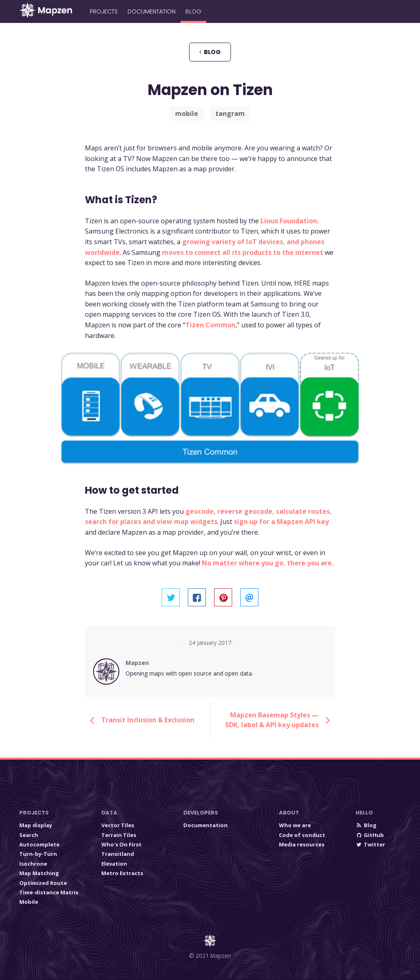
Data (109, 813)
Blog (193, 11)
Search (29, 835)
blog (210, 52)
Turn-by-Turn (38, 854)
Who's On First (121, 844)
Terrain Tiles (119, 835)
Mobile (29, 902)
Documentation (152, 11)
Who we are (295, 825)
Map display (36, 825)
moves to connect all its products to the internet (243, 252)
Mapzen (137, 663)
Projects (104, 11)
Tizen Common (210, 325)
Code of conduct (302, 835)
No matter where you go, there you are (267, 563)
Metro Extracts (122, 873)
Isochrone (33, 864)
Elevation (114, 864)
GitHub (370, 835)
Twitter (370, 844)
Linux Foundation (289, 221)
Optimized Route (43, 883)
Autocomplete (39, 844)
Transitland (118, 854)
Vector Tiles (118, 825)
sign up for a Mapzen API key (281, 522)
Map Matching (39, 873)
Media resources (302, 844)
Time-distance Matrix (49, 892)
